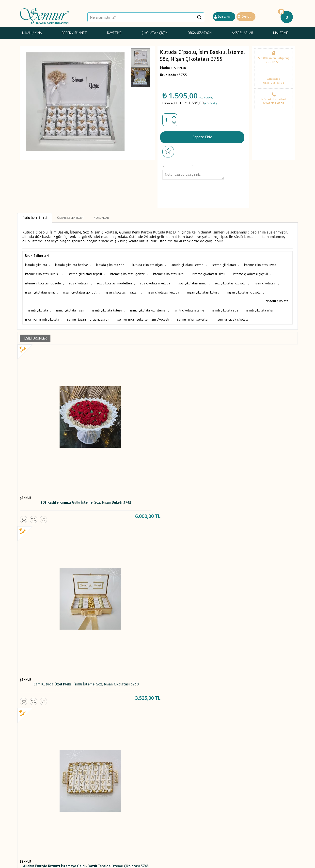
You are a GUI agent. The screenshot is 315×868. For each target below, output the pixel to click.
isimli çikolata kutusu (135, 298)
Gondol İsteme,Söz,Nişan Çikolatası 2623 (262, 644)
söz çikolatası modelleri (114, 281)
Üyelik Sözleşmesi (80, 792)
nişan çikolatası (265, 281)
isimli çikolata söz (253, 298)
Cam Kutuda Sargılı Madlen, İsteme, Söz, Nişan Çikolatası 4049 (52, 538)
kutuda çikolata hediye (72, 263)
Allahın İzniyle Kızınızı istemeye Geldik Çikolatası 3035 (122, 644)
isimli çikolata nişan (98, 298)
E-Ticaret (143, 862)
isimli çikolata (66, 298)
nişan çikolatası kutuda (163, 289)
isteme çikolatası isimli (209, 272)
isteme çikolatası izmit (260, 263)
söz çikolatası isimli (192, 281)
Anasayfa (120, 787)
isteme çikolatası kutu (169, 272)
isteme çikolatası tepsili (85, 272)
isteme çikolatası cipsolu (43, 281)
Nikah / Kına (32, 33)
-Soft (133, 862)
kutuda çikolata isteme (187, 263)
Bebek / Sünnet (74, 33)
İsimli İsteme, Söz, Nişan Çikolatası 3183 (52, 644)
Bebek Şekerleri (31, 792)
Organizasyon (200, 33)
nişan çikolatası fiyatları (122, 289)
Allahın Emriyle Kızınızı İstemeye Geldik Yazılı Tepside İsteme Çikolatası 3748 (192, 417)
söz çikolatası (79, 281)
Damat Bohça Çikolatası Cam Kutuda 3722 (262, 416)
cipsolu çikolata (36, 298)
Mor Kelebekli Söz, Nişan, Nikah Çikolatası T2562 (122, 750)
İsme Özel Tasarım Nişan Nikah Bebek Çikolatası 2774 (192, 644)
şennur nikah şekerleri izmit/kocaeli (179, 307)
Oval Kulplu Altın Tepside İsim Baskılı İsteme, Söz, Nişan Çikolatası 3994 (122, 538)
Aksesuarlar (243, 33)
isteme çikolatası (224, 263)
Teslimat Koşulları (79, 787)
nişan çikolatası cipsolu (244, 289)
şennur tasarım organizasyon (124, 307)
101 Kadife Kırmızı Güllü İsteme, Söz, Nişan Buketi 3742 (52, 416)
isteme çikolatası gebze (127, 272)
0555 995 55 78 (274, 83)
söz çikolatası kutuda (155, 281)
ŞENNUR (180, 68)
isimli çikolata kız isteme (175, 298)
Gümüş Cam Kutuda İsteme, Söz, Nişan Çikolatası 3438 (192, 537)
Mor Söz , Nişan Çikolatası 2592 (52, 748)
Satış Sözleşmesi (79, 798)
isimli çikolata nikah (39, 307)
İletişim (118, 820)
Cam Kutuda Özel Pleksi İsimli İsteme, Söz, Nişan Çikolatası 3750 (122, 417)
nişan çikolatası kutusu (203, 289)
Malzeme (281, 33)
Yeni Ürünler (122, 798)
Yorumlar (120, 792)
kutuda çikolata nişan (148, 263)
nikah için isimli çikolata (78, 307)
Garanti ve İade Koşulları (85, 803)
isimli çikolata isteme (217, 298)
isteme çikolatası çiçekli (251, 272)
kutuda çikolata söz (110, 263)
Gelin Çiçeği (29, 803)
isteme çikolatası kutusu (42, 272)
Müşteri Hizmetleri (127, 809)
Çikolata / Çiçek (155, 33)
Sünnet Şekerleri (32, 809)
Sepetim (119, 814)
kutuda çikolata (36, 263)
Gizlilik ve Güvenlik (80, 809)
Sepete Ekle (202, 136)
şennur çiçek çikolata (269, 307)
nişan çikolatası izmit (40, 289)
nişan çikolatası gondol (80, 289)
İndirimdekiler (123, 803)
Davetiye (114, 33)
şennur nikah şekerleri (229, 307)
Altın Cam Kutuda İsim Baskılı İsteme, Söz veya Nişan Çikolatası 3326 (262, 538)
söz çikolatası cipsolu (230, 281)
